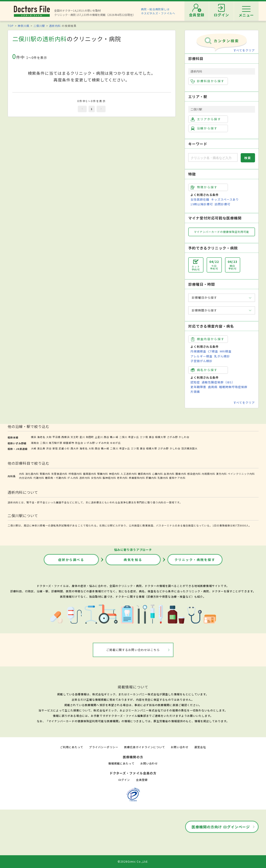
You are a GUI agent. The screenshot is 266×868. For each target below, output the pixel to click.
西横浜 (65, 437)
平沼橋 (56, 437)
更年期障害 (198, 387)
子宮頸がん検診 (201, 361)
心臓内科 (158, 474)
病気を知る (133, 560)
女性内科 (96, 478)
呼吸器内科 (75, 474)
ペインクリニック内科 (241, 474)
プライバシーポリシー (104, 747)
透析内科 (55, 26)
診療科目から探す (208, 81)
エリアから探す (206, 119)
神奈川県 (24, 26)
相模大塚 (160, 437)
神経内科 (114, 474)
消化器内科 (32, 474)
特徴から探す (204, 187)
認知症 (195, 382)
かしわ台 (184, 437)
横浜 (34, 437)
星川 (82, 437)
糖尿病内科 (145, 474)
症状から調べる (71, 560)
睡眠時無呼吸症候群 (233, 387)
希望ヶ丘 (134, 437)
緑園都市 (69, 443)
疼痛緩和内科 (137, 478)
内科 (22, 474)
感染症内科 (194, 474)
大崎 (34, 448)
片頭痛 (195, 392)
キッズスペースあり (225, 199)
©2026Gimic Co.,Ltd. (133, 861)
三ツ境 (144, 437)
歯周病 (213, 387)
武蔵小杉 (64, 448)
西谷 (106, 437)
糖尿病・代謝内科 (56, 478)
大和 (49, 437)
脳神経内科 (109, 478)
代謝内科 (39, 478)
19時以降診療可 (202, 204)
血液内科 (169, 474)
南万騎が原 (56, 443)
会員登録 (142, 780)
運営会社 (200, 747)
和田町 (90, 437)
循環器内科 (90, 474)
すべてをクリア (244, 50)
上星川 (99, 437)
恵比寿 (41, 448)
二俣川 (123, 437)
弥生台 (79, 443)
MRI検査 (226, 351)
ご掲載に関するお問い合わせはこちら (133, 650)
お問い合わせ (179, 747)
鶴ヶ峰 (114, 437)
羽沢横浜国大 (189, 448)
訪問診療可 (223, 204)
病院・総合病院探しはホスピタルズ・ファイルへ (158, 11)
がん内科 (73, 478)
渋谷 (49, 448)
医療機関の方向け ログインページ (221, 827)
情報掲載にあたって (121, 763)
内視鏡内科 (208, 474)
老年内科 (122, 478)
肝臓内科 (151, 478)
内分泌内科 (26, 478)
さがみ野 (172, 437)
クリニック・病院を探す (195, 560)
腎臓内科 (103, 474)
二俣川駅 (39, 26)
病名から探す (204, 370)
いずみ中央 (102, 443)
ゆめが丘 (115, 443)
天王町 (75, 437)
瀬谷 (151, 437)
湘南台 (35, 443)
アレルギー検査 (201, 356)
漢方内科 (221, 474)
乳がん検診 (222, 356)
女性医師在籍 (200, 199)
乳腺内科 (163, 478)
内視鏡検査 (198, 351)
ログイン (124, 780)
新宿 (55, 448)
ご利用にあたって (72, 747)
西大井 (75, 448)
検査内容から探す (208, 339)
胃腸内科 (45, 474)
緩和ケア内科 (177, 478)
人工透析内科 (129, 474)
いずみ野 (89, 443)
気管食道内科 (59, 474)
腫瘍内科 (181, 474)
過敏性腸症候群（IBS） (218, 382)
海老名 (41, 437)
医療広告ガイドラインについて (145, 747)
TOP (11, 26)
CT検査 (213, 351)
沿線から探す (204, 128)
